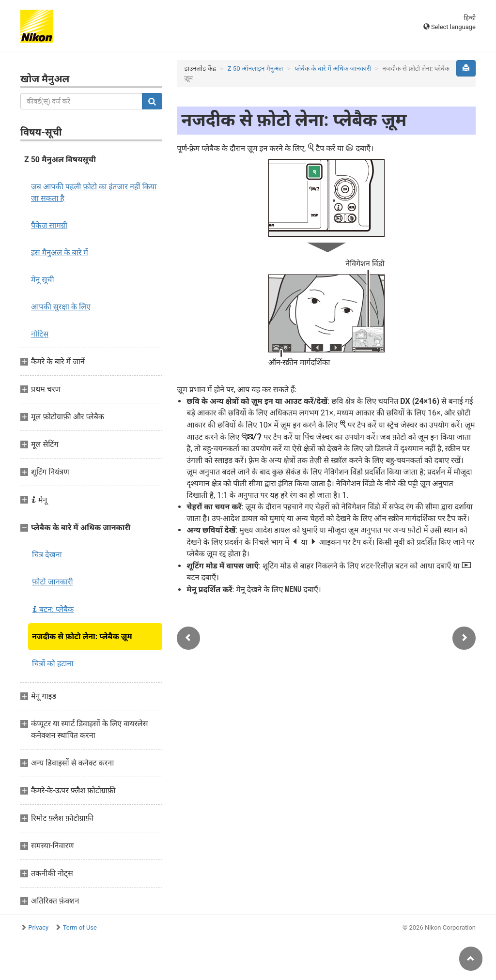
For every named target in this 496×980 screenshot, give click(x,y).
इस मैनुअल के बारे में (60, 253)
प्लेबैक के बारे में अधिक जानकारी (333, 69)
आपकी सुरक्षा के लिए (61, 307)
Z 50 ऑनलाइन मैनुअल (255, 69)
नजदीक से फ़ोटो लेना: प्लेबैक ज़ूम (82, 636)
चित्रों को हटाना (53, 664)
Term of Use (80, 927)
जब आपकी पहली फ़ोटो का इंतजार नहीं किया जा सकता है (94, 192)
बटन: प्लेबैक (53, 609)
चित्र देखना (47, 555)
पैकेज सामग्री (49, 225)
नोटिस (40, 334)
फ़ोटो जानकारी (53, 582)
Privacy (38, 927)
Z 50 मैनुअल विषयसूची (60, 160)
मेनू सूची (43, 280)
